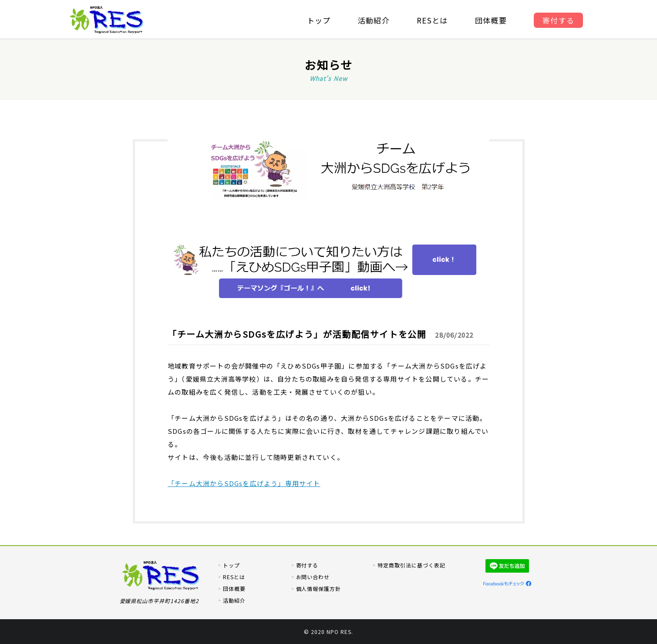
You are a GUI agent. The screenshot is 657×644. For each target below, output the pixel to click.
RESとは (433, 20)
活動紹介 (373, 20)
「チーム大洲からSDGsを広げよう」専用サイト (244, 483)
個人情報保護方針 (319, 589)
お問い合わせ (313, 577)
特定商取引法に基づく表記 (411, 565)
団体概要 (492, 20)
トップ (318, 20)
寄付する (561, 20)
